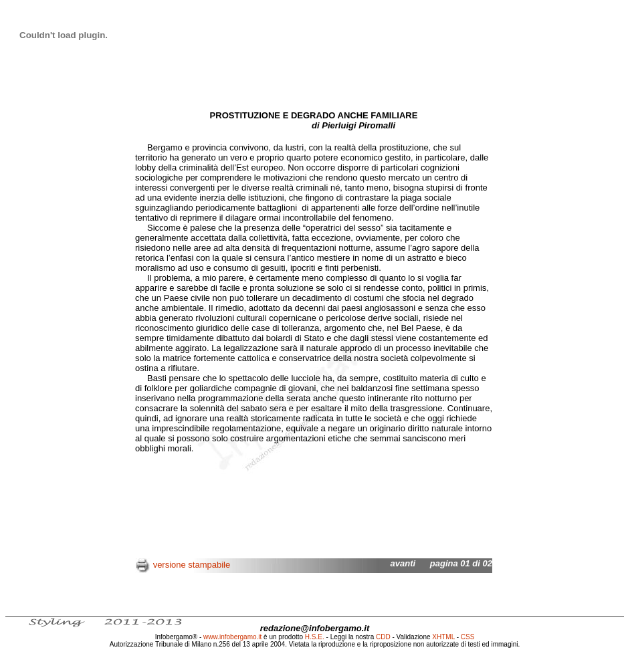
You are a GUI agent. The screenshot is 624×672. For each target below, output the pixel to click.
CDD (383, 637)
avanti (403, 563)
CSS (468, 637)
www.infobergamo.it (232, 637)
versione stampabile (192, 565)
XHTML (443, 637)
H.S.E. (315, 637)
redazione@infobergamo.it (315, 628)
